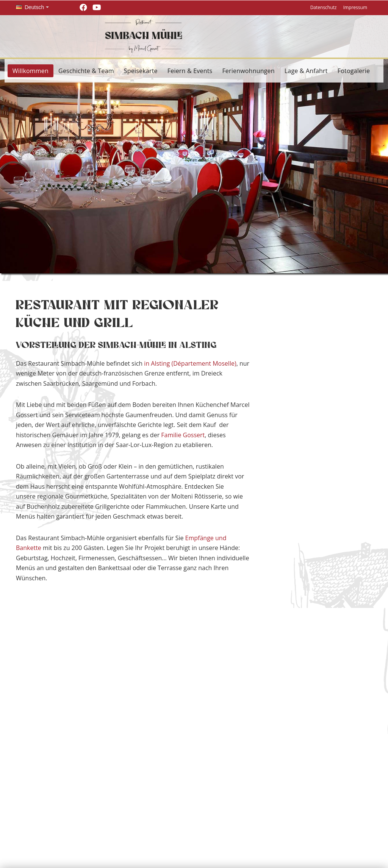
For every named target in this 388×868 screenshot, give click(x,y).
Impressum (355, 7)
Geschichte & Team (86, 71)
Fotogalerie (354, 71)
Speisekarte (141, 71)
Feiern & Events (190, 71)
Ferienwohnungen (248, 71)
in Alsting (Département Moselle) (190, 363)
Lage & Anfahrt (306, 71)
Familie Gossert (183, 435)
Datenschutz (324, 7)
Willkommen (31, 71)
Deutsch (30, 7)
